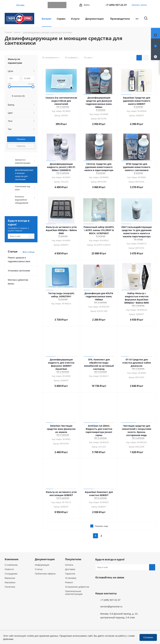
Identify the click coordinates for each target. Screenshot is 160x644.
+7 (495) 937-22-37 (116, 5)
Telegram (51, 5)
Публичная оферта (45, 574)
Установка (71, 578)
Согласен (148, 637)
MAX (63, 5)
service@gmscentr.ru (111, 606)
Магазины (10, 582)
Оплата (69, 565)
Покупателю (73, 559)
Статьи (39, 569)
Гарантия (70, 574)
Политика (10, 587)
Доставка (70, 569)
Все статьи (29, 252)
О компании (11, 565)
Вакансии (10, 578)
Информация (42, 565)
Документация (45, 559)
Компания (11, 559)
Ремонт (69, 582)
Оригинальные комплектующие (74, 592)
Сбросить (21, 146)
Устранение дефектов (77, 587)
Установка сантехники (19, 271)
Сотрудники (11, 574)
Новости (9, 569)
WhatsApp (57, 5)
